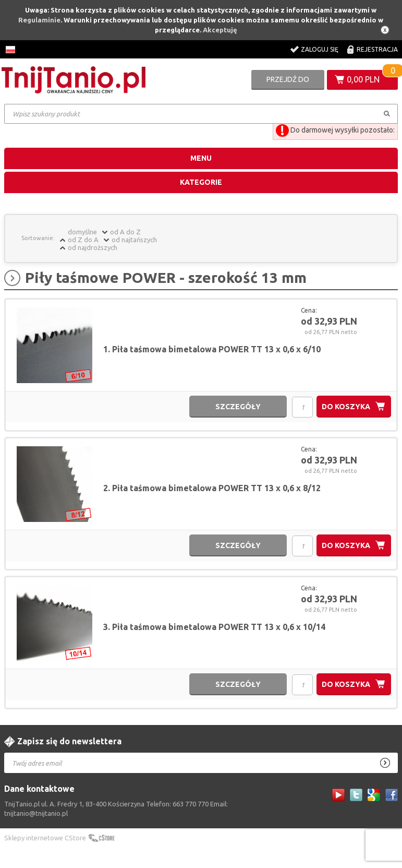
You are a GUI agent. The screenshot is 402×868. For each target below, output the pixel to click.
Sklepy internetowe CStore (45, 838)
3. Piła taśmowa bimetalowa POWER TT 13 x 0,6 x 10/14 (214, 627)
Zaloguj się (320, 49)
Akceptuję (220, 30)
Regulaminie (39, 20)
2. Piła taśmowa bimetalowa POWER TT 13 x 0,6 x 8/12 (212, 488)
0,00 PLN (363, 79)
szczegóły (238, 407)
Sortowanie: (38, 238)
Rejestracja (377, 49)
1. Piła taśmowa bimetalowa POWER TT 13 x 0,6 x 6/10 (212, 349)
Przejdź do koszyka (288, 82)
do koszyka (346, 407)
